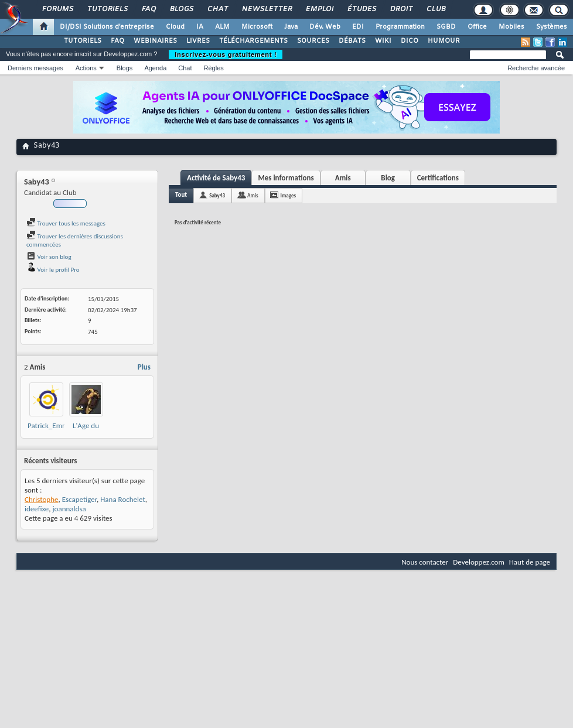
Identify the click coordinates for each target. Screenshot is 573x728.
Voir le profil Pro (53, 270)
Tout (181, 195)
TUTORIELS (83, 41)
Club (435, 9)
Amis (343, 178)
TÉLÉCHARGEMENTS (253, 41)
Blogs (181, 9)
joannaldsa (69, 509)
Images (288, 195)
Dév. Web (325, 27)
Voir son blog (49, 257)
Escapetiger (79, 499)
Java (291, 27)
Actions (86, 68)
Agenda (155, 68)
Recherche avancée (536, 68)
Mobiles (511, 27)
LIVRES (198, 41)
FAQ (148, 9)
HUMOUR (444, 41)
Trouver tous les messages (66, 223)
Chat (217, 9)
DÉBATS (352, 41)
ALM (222, 27)
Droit (401, 9)
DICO (410, 41)
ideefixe (37, 509)
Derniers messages (35, 68)
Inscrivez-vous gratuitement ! (226, 54)
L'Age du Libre (86, 430)
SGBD (446, 27)
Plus (144, 367)
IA (200, 27)
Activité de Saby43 (216, 178)
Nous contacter (425, 562)
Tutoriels (107, 9)
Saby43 (217, 195)
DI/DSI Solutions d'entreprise (107, 27)
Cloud (175, 27)
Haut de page (530, 562)
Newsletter (266, 9)
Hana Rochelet (123, 499)
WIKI (383, 41)
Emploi (319, 9)
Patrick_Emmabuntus (60, 425)
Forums (57, 9)
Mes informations (286, 178)
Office (477, 27)
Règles (214, 68)
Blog (388, 178)
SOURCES (313, 41)
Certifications (438, 178)
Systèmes (552, 27)
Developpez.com (479, 562)
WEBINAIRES (155, 41)
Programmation (400, 27)
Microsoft (257, 27)
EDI (358, 27)
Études (361, 9)
